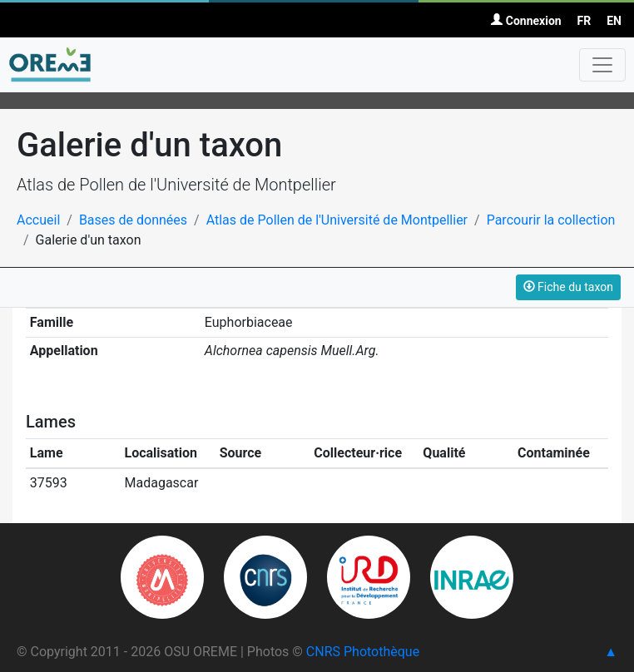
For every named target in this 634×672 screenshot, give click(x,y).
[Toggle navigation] (602, 65)
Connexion (526, 21)
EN (614, 21)
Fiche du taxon (568, 287)
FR (584, 21)
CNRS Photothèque (363, 652)
